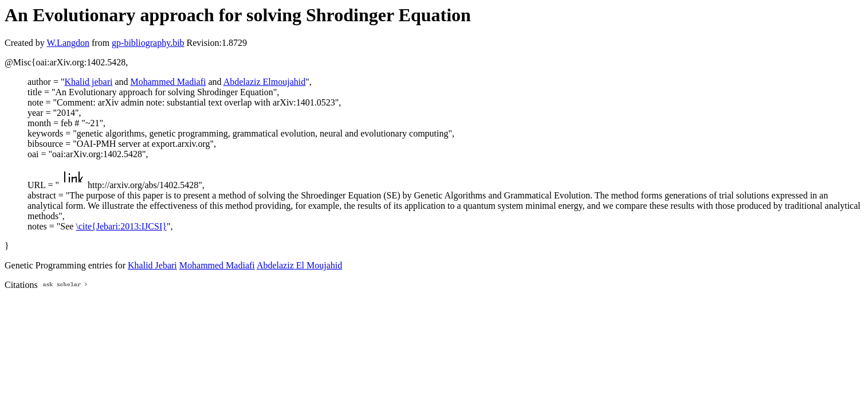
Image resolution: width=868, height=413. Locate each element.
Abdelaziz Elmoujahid (265, 82)
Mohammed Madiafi (168, 82)
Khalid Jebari (152, 265)
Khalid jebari (88, 82)
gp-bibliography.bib (148, 43)
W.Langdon (68, 43)
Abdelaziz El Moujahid (299, 265)
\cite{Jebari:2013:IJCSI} (121, 226)
